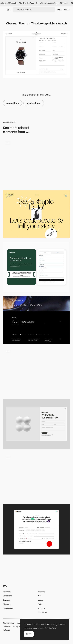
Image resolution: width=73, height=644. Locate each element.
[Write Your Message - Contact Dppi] (36, 320)
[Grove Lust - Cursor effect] (36, 477)
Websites (7, 592)
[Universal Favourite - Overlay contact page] (36, 163)
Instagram (17, 626)
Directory (7, 604)
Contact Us (42, 613)
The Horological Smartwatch (49, 23)
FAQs (40, 604)
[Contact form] (36, 267)
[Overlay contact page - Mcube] (36, 371)
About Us (41, 608)
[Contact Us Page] (36, 529)
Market (41, 600)
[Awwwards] (9, 9)
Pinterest (6, 630)
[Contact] (36, 424)
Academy (42, 592)
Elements (7, 600)
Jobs (40, 596)
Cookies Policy (8, 623)
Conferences (8, 608)
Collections (7, 596)
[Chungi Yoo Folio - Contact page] (36, 214)
